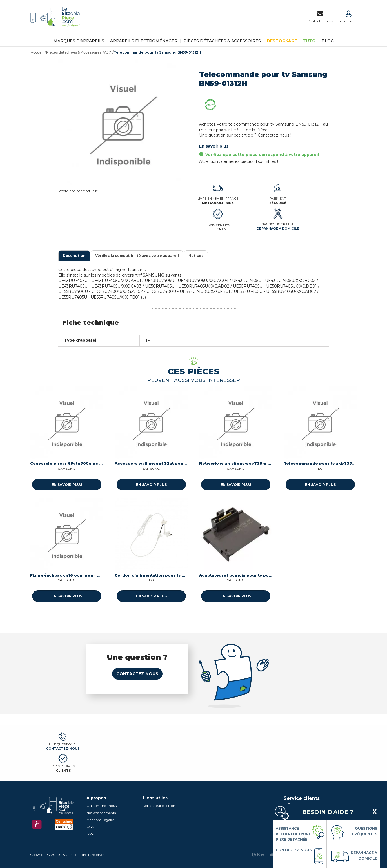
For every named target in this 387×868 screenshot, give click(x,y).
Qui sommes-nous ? (103, 806)
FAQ (90, 833)
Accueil (37, 52)
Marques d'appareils (79, 41)
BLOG (328, 41)
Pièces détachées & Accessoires (222, 41)
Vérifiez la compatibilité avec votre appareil (137, 256)
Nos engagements (101, 813)
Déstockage (282, 41)
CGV (90, 827)
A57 (108, 52)
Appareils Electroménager (144, 41)
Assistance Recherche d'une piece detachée (293, 834)
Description (74, 256)
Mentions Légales (100, 820)
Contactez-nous (137, 674)
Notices (196, 256)
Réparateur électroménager (165, 806)
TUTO (309, 41)
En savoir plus (214, 146)
